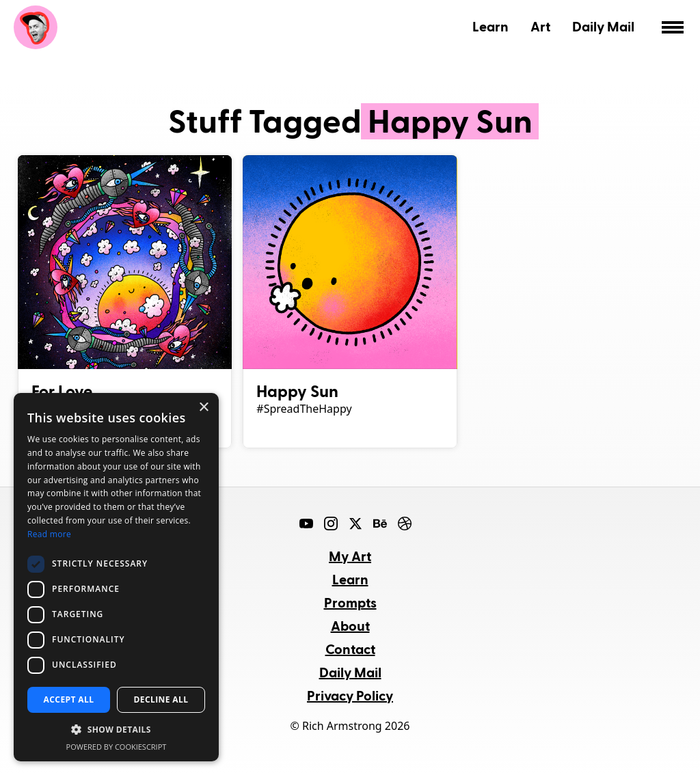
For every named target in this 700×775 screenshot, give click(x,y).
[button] (116, 730)
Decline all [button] (161, 699)
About (350, 625)
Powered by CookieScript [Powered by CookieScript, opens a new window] (117, 747)
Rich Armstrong (36, 27)
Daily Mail (603, 26)
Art (540, 26)
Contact (350, 649)
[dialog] (116, 577)
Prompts (350, 602)
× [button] (203, 408)
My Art (350, 556)
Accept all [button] (69, 699)
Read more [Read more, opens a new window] (49, 534)
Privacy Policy (350, 695)
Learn (490, 26)
